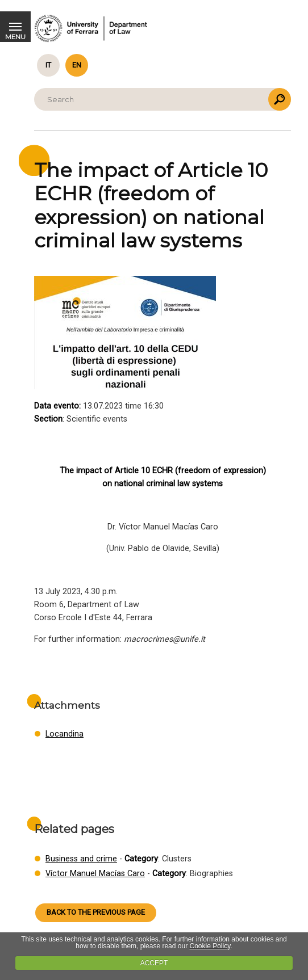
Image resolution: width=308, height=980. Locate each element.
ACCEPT (154, 963)
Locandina (64, 734)
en (77, 65)
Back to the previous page (96, 912)
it (48, 65)
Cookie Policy (210, 946)
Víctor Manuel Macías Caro (95, 874)
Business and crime (81, 859)
